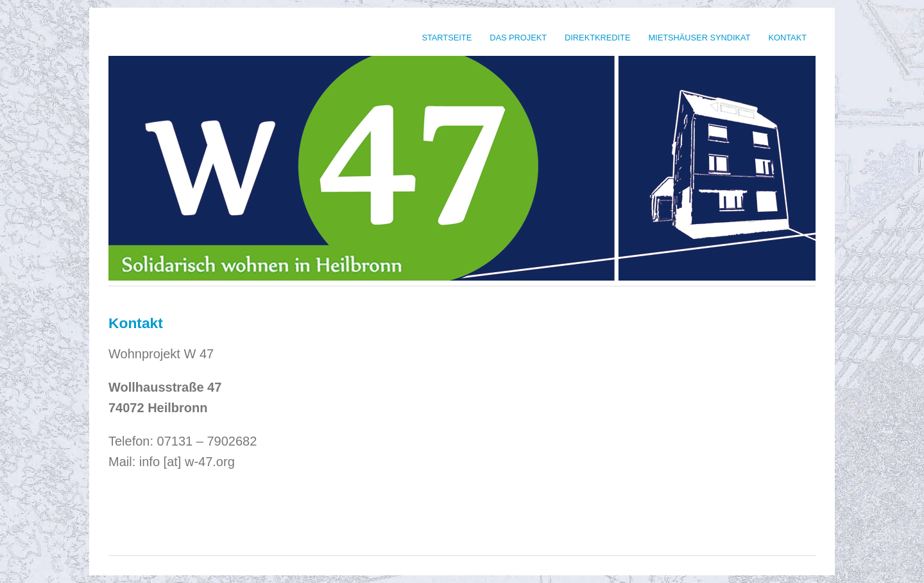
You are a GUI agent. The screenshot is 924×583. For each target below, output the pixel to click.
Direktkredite (597, 38)
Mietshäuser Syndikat (699, 38)
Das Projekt (518, 38)
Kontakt (788, 38)
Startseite (447, 38)
